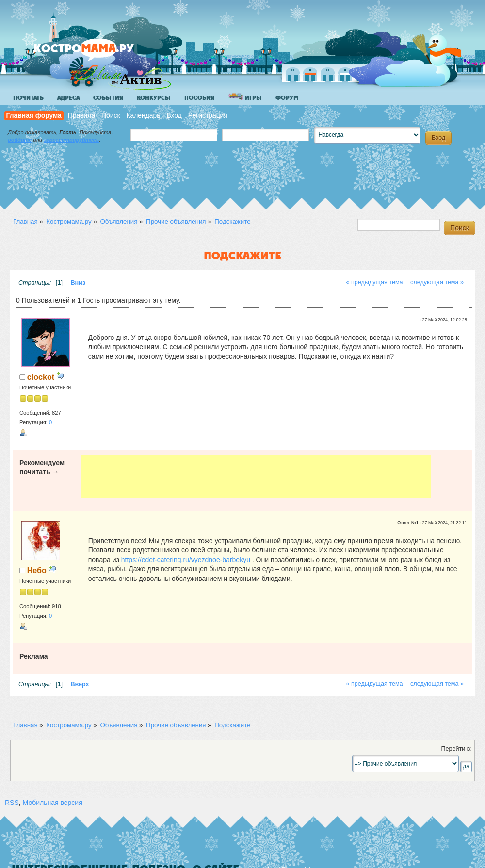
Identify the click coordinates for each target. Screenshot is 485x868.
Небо (37, 570)
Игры (245, 97)
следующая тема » (437, 282)
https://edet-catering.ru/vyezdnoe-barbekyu (186, 560)
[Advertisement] (256, 477)
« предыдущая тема (374, 282)
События (108, 98)
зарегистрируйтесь (71, 140)
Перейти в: (456, 749)
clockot (41, 377)
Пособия (199, 98)
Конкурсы (154, 98)
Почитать (28, 98)
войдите (20, 140)
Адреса (68, 98)
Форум (287, 98)
